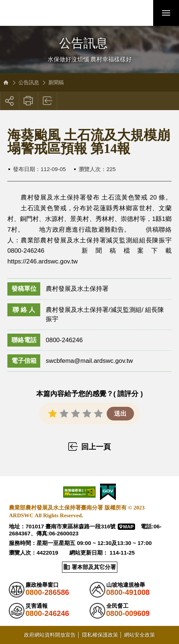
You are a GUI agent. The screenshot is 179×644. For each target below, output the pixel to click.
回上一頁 (48, 101)
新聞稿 (56, 82)
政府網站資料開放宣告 (50, 635)
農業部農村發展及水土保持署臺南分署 (56, 13)
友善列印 (29, 101)
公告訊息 (29, 82)
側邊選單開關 (89, 36)
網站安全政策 (140, 635)
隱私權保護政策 (100, 635)
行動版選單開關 (166, 14)
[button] (140, 13)
